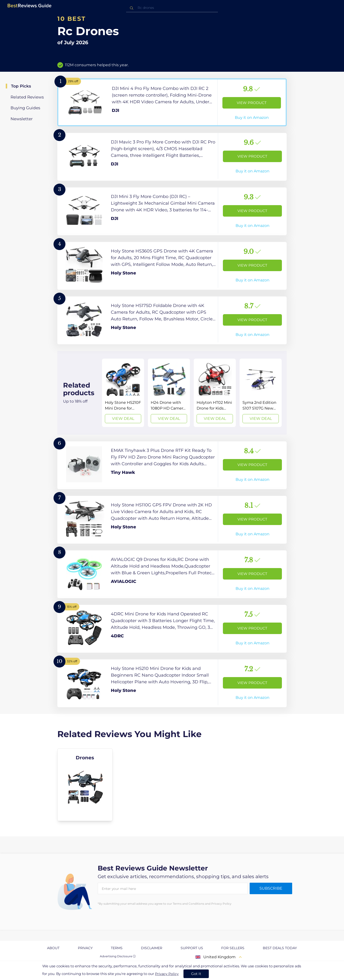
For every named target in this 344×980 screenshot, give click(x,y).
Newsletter (22, 119)
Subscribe (271, 888)
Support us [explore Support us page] (192, 948)
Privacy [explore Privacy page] (85, 948)
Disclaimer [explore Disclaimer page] (152, 948)
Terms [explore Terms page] (117, 948)
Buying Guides (25, 108)
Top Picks (21, 86)
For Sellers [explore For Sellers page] (233, 948)
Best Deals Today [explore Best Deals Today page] (280, 948)
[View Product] (172, 102)
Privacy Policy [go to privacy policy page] (167, 974)
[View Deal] (123, 393)
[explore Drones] (85, 785)
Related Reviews (27, 97)
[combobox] (172, 8)
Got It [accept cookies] (196, 974)
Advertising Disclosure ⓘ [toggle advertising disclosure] (118, 956)
